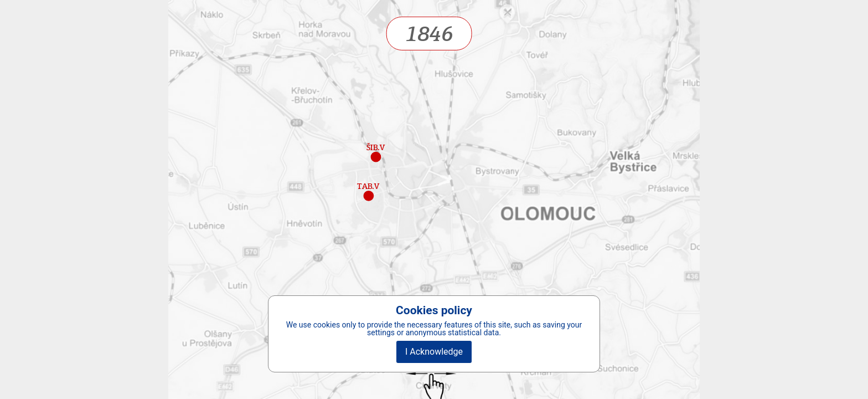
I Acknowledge (434, 352)
